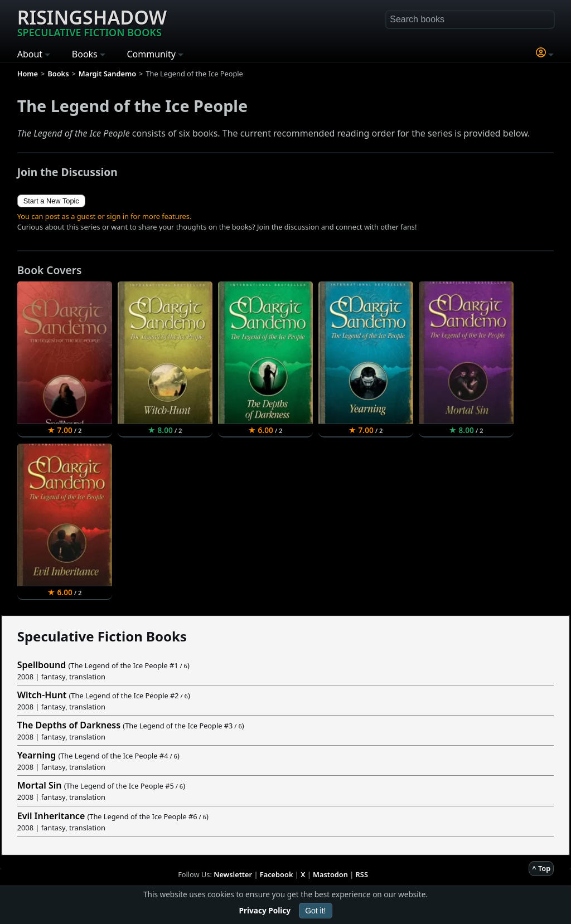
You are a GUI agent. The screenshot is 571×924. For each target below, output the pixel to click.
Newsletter (233, 874)
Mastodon (330, 874)
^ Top (541, 868)
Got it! (315, 911)
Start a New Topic (51, 201)
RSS (362, 874)
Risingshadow (92, 22)
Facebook (277, 874)
